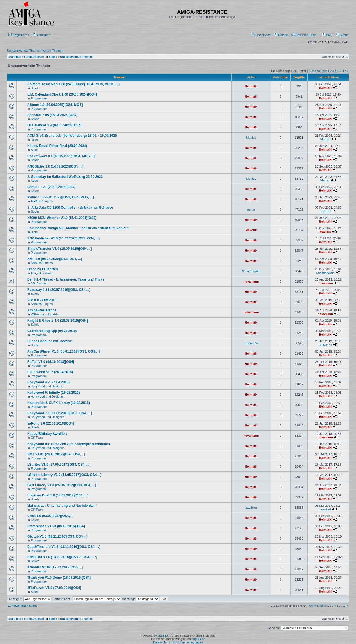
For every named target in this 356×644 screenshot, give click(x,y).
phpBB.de (198, 639)
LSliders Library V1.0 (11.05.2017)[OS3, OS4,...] (64, 475)
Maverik (251, 230)
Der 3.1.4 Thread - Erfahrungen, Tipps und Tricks (66, 279)
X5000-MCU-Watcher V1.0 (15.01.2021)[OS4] (62, 218)
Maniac (251, 138)
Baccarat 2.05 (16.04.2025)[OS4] (52, 115)
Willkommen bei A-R (45, 314)
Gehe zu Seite (318, 71)
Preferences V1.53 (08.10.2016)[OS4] (56, 526)
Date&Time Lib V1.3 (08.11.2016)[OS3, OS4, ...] (64, 547)
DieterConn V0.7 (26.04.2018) (50, 372)
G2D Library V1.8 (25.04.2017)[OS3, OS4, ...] (62, 485)
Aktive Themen (53, 51)
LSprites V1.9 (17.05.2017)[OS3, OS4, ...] (59, 465)
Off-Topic (37, 438)
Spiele (35, 88)
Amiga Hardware (42, 273)
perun (251, 209)
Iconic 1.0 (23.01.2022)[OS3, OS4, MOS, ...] (60, 197)
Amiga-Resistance (42, 310)
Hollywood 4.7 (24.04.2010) (48, 382)
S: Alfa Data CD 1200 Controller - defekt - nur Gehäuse (70, 208)
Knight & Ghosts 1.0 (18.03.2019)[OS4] (58, 321)
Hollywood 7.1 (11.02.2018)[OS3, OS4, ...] (59, 413)
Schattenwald (251, 271)
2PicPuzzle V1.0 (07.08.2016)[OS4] (54, 588)
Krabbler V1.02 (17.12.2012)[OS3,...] (55, 567)
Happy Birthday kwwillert (47, 434)
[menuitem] (261, 35)
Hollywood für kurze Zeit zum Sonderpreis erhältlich (69, 444)
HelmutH (251, 86)
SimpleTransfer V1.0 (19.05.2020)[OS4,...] (59, 249)
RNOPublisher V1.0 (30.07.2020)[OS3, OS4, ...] (63, 238)
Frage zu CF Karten (43, 269)
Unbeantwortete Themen (24, 51)
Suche (342, 35)
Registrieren (19, 35)
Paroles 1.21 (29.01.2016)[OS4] (51, 187)
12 (344, 71)
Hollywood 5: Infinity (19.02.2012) (54, 393)
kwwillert (251, 508)
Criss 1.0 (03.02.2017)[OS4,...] (50, 516)
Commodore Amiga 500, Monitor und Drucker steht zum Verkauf (78, 228)
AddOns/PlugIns (42, 201)
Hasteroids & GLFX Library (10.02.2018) (59, 403)
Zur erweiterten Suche (23, 606)
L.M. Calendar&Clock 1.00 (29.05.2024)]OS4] (62, 94)
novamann (251, 281)
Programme (39, 98)
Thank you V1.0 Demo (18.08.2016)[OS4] (59, 578)
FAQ (327, 35)
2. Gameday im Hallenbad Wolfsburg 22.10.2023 (65, 177)
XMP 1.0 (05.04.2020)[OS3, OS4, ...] (55, 259)
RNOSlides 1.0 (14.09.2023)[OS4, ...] (55, 166)
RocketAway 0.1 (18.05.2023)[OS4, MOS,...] (61, 156)
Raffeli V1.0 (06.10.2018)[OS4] (51, 362)
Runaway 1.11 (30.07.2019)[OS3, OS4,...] (59, 290)
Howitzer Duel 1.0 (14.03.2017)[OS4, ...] (58, 495)
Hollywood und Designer (47, 386)
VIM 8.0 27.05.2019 (42, 300)
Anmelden (42, 35)
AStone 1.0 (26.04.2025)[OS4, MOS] (55, 105)
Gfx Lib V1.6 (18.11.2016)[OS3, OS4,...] (57, 536)
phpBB (162, 636)
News (35, 139)
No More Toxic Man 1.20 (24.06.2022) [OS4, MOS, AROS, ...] (74, 84)
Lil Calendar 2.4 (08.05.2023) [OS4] (54, 125)
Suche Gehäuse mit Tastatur (50, 341)
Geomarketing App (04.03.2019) (52, 331)
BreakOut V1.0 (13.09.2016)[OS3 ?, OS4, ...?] (62, 557)
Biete (34, 232)
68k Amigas (39, 283)
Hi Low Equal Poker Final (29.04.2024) (57, 146)
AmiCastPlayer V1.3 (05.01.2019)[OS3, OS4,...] (63, 351)
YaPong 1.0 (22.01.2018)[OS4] (50, 423)
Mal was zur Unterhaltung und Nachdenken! (62, 506)
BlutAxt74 (251, 343)
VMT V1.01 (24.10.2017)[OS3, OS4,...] (56, 454)
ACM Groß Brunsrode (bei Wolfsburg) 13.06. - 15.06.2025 (72, 136)
